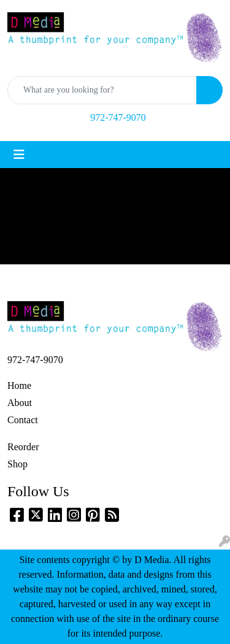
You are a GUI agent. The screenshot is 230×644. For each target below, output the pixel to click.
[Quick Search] (102, 90)
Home (19, 385)
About (20, 403)
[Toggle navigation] (19, 155)
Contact (23, 420)
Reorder (23, 447)
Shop (17, 464)
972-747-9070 (118, 117)
